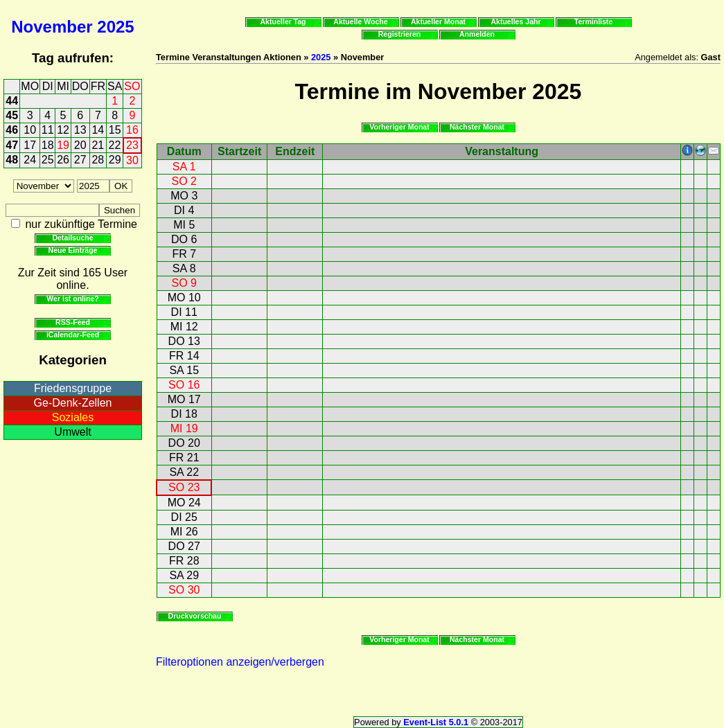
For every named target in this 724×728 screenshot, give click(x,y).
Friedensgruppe (73, 388)
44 (12, 101)
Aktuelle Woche (360, 21)
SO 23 (184, 487)
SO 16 (184, 385)
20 (80, 145)
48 (12, 160)
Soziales (73, 417)
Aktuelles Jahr (515, 21)
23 (132, 145)
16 (132, 130)
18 (48, 145)
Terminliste (593, 21)
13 (80, 130)
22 (115, 145)
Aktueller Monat (438, 21)
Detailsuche (72, 238)
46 (12, 130)
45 (12, 115)
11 (48, 130)
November (52, 27)
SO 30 (184, 590)
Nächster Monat (477, 127)
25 (48, 160)
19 (63, 145)
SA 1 (184, 167)
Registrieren (400, 34)
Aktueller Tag (283, 21)
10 (30, 130)
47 (12, 145)
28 (98, 160)
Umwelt (72, 432)
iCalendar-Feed (73, 335)
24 (30, 160)
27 (80, 160)
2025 (115, 27)
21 (98, 145)
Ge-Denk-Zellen (73, 403)
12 (63, 130)
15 (115, 130)
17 (30, 145)
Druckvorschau (195, 616)
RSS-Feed (73, 322)
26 (63, 160)
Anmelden (477, 34)
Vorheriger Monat (399, 127)
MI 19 (184, 428)
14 (98, 130)
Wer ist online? (72, 299)
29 (115, 160)
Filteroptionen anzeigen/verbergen (240, 662)
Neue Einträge (73, 250)
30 (132, 160)
